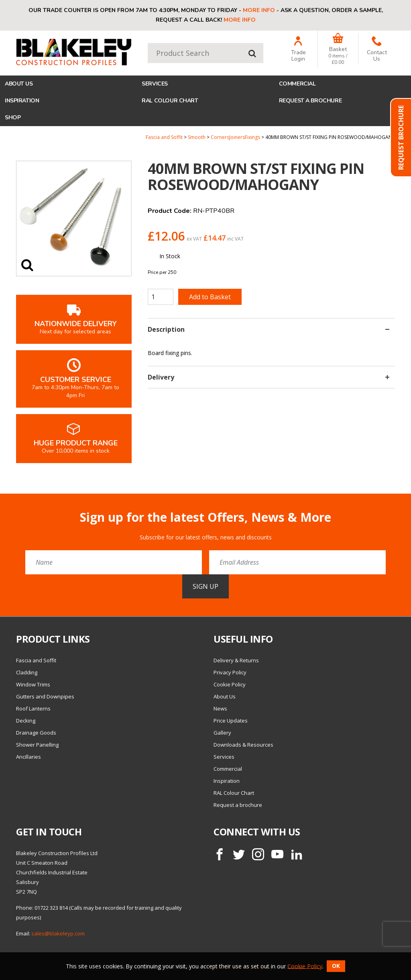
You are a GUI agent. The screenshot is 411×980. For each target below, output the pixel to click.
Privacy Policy (230, 672)
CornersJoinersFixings (235, 137)
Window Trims (33, 684)
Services (155, 84)
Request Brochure (401, 138)
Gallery (222, 733)
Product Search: (148, 43)
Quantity (0, 134)
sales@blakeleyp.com (58, 933)
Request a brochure (310, 101)
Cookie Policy (230, 684)
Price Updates (231, 721)
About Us (19, 84)
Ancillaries (28, 757)
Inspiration (22, 101)
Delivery (269, 377)
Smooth (197, 137)
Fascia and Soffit (164, 137)
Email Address (0, 504)
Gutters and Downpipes (45, 696)
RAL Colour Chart (170, 101)
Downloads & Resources (243, 745)
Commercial (297, 84)
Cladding (27, 672)
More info (259, 10)
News (220, 708)
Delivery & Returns (236, 660)
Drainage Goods (36, 733)
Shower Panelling (37, 745)
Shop (13, 117)
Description (269, 329)
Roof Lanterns (33, 708)
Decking (26, 721)
